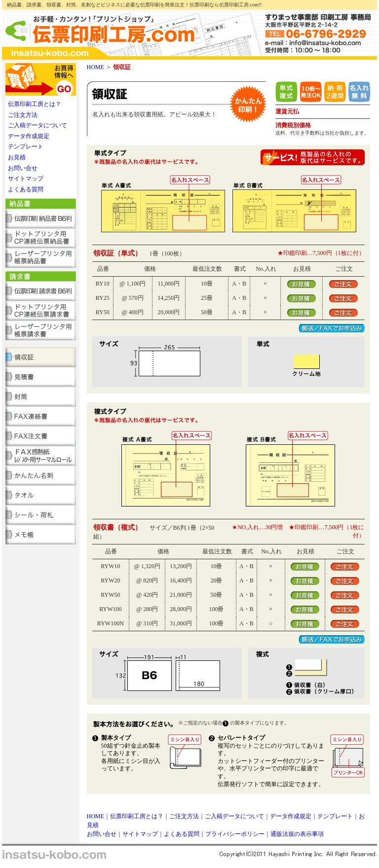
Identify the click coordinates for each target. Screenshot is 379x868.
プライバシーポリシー (235, 834)
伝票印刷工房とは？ (35, 104)
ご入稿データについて (38, 125)
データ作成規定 (29, 136)
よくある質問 (26, 189)
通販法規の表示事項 (297, 834)
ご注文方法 (23, 115)
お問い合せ (23, 168)
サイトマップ (26, 179)
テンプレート (26, 146)
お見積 (17, 157)
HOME (95, 67)
